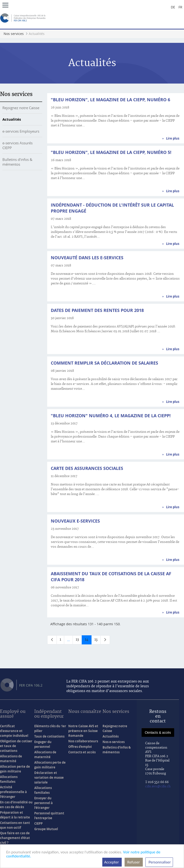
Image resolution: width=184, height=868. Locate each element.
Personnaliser (159, 862)
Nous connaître (85, 712)
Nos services (16, 94)
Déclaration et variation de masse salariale (49, 778)
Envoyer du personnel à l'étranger (43, 803)
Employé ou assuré (13, 714)
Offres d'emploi (80, 747)
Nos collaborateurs (83, 741)
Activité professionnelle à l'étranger (13, 792)
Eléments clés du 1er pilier (50, 728)
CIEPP (38, 823)
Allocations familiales (9, 779)
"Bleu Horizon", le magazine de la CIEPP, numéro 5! (111, 152)
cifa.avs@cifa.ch (158, 786)
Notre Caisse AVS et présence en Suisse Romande (83, 731)
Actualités (12, 119)
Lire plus (173, 138)
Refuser (134, 862)
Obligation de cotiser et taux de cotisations (16, 746)
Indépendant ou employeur (49, 714)
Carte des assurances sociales (87, 468)
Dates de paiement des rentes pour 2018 (97, 310)
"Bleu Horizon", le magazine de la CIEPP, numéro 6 (110, 100)
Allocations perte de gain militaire (50, 765)
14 (88, 641)
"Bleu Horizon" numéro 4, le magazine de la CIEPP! (111, 416)
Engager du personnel (43, 744)
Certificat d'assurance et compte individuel (14, 731)
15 (98, 641)
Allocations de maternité (11, 759)
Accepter (112, 862)
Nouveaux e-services (75, 521)
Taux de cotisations (49, 736)
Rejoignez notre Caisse (21, 108)
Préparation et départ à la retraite (15, 815)
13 (79, 641)
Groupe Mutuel (46, 829)
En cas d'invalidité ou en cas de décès (16, 805)
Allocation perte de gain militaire (15, 769)
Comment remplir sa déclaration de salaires (104, 363)
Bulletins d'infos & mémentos (17, 162)
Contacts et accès (82, 752)
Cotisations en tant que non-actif (15, 825)
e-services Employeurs (21, 131)
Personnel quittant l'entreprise (49, 816)
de (173, 7)
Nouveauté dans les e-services (87, 258)
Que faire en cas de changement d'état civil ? (15, 838)
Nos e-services (114, 742)
